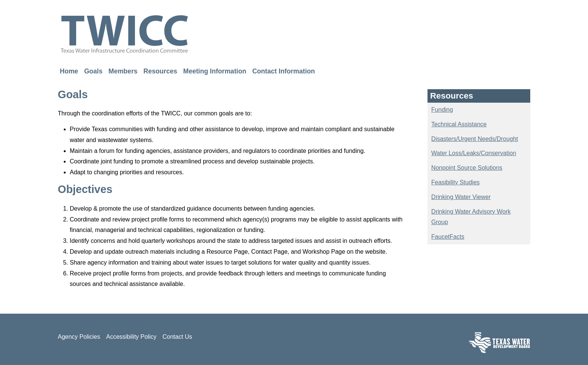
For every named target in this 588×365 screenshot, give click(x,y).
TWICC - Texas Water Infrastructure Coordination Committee (124, 34)
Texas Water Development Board (499, 342)
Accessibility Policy (131, 337)
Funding (442, 110)
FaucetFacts (448, 237)
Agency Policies (79, 337)
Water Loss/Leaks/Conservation (474, 153)
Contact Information (284, 71)
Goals (93, 71)
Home (69, 71)
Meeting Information (215, 71)
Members (123, 71)
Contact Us (177, 337)
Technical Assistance (459, 124)
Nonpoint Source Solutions (467, 168)
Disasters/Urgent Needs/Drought (475, 139)
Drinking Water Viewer (461, 197)
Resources (160, 71)
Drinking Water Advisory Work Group (471, 217)
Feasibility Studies (455, 182)
